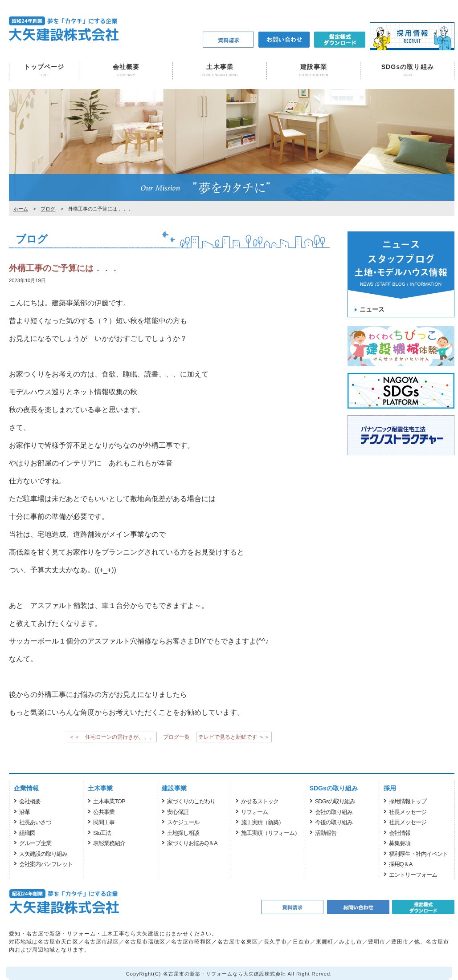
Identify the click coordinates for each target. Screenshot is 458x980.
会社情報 (400, 833)
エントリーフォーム (413, 875)
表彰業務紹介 (109, 843)
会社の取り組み (334, 812)
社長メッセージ (408, 812)
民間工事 (104, 822)
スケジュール (183, 822)
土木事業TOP (109, 801)
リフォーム (254, 812)
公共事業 (104, 812)
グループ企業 (35, 843)
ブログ (48, 209)
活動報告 (326, 833)
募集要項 (400, 843)
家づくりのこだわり (191, 801)
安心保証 (178, 812)
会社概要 (126, 67)
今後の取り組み (334, 822)
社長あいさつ (35, 822)
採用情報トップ (408, 801)
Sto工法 (102, 833)
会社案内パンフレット (46, 864)
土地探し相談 (183, 833)
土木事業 (220, 67)
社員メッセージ (408, 822)
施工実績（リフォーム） (270, 833)
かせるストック (260, 801)
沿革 (25, 812)
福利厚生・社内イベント (418, 854)
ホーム (21, 209)
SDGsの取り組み (408, 67)
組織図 (27, 833)
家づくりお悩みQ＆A (192, 843)
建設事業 (314, 67)
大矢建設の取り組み (43, 854)
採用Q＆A (401, 864)
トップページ (44, 67)
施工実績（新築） (262, 822)
